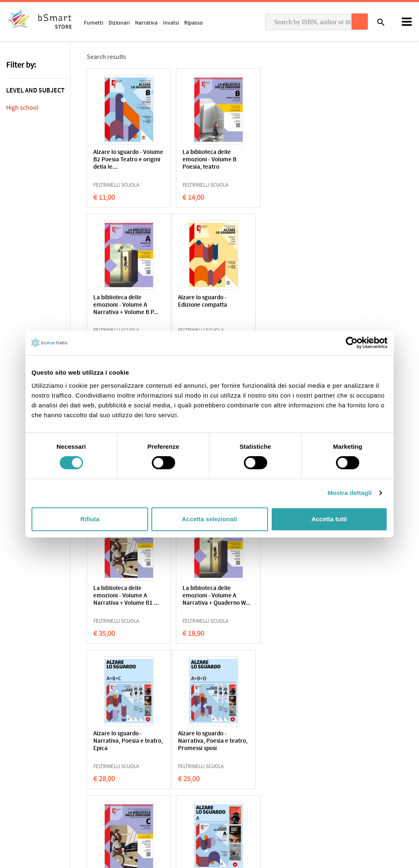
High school (22, 108)
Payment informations (348, 773)
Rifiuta (90, 519)
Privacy (15, 759)
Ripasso (194, 23)
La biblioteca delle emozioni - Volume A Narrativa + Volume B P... (296, 160)
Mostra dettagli (349, 493)
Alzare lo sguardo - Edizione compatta (118, 302)
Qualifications (109, 759)
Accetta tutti (329, 519)
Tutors (224, 772)
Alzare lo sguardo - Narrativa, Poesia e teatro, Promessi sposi (122, 596)
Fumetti (93, 23)
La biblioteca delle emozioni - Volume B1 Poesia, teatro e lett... (207, 305)
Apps (222, 747)
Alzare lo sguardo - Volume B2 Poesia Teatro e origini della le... (126, 160)
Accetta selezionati (209, 519)
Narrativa (146, 23)
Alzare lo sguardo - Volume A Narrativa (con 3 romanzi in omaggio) (296, 596)
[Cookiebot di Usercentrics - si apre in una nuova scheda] (352, 343)
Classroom (229, 759)
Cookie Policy (41, 759)
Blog (221, 798)
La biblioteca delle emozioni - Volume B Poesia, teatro (206, 160)
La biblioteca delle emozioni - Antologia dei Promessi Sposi (296, 305)
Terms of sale (75, 759)
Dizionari (119, 23)
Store (222, 785)
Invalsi (171, 23)
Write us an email (341, 755)
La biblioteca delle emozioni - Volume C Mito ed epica (212, 596)
